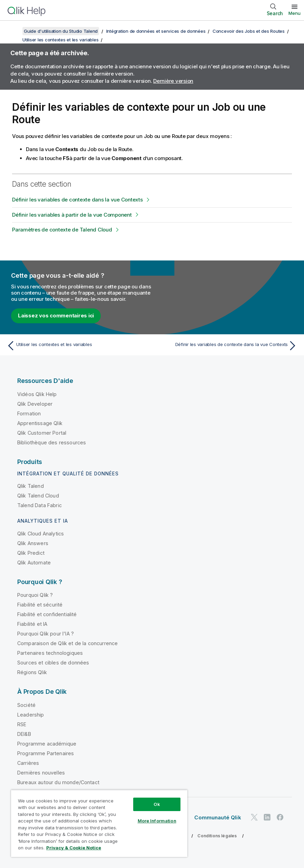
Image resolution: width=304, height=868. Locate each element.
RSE (22, 724)
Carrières (28, 763)
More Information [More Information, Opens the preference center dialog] (157, 821)
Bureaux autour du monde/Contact (58, 782)
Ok (157, 804)
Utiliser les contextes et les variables (60, 40)
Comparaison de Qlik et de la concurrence (67, 643)
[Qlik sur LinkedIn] (267, 817)
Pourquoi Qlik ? (35, 595)
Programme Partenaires (46, 753)
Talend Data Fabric (40, 505)
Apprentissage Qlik (40, 423)
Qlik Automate (34, 563)
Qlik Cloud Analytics (41, 534)
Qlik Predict (31, 553)
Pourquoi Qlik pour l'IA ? (46, 634)
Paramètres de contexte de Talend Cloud (62, 230)
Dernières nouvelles (41, 773)
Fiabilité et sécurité (40, 605)
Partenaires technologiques (50, 653)
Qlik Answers (33, 543)
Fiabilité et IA (32, 624)
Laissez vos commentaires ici (56, 315)
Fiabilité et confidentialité (47, 614)
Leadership (31, 715)
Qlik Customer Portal (42, 433)
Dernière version (173, 81)
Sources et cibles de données (53, 663)
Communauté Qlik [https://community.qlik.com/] (218, 817)
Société (26, 705)
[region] (99, 823)
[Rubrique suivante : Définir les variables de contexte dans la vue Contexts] (227, 346)
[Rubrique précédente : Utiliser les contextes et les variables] (77, 346)
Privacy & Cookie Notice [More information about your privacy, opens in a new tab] (74, 848)
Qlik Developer (35, 404)
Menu (295, 13)
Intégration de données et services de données (156, 31)
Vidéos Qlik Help (37, 394)
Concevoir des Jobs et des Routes (249, 31)
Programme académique (47, 744)
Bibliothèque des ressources (52, 442)
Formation (29, 413)
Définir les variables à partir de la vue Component (72, 215)
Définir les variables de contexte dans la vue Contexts (77, 200)
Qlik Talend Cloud (38, 496)
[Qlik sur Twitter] (254, 817)
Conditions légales (217, 836)
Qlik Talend (31, 486)
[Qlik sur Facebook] (280, 817)
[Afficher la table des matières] (14, 31)
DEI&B (24, 734)
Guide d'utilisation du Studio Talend (61, 31)
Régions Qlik (32, 672)
